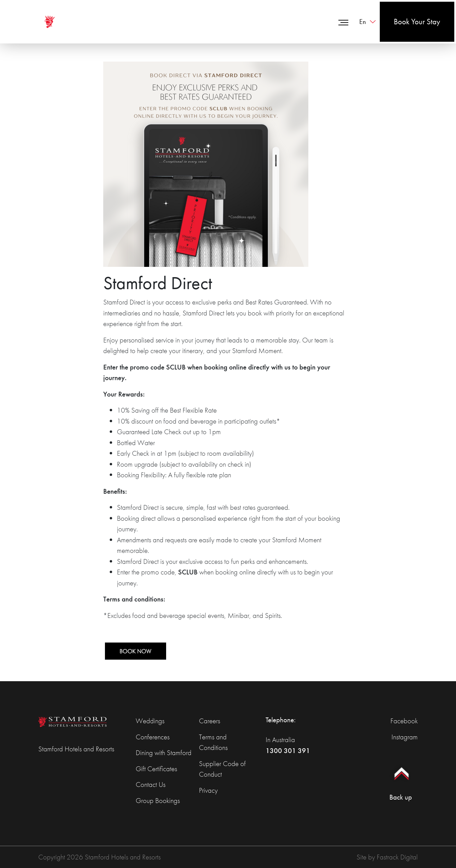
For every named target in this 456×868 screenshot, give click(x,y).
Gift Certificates (156, 769)
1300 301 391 (288, 750)
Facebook (404, 721)
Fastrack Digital (397, 857)
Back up (400, 780)
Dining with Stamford (164, 753)
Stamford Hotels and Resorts (76, 749)
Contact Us (151, 784)
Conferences (153, 737)
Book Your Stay (417, 22)
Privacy (208, 790)
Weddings (150, 721)
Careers (210, 721)
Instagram (405, 737)
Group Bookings (158, 800)
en (363, 22)
